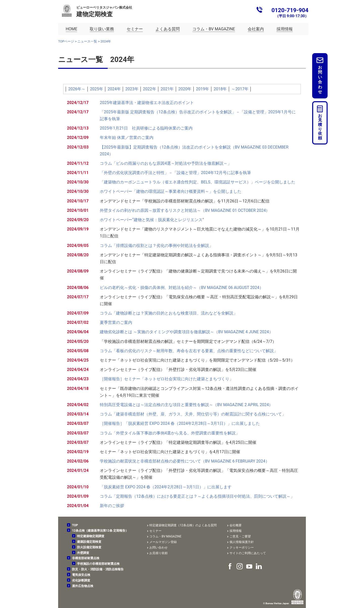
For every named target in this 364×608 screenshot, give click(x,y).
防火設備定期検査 (89, 547)
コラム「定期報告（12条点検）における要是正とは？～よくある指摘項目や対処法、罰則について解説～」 (197, 496)
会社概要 (236, 525)
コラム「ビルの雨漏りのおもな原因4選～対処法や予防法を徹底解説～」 (166, 163)
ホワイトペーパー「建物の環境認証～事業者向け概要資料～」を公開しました (171, 191)
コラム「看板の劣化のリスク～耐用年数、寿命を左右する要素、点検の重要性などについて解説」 (189, 351)
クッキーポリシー (242, 548)
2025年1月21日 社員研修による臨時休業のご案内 (146, 128)
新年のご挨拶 (112, 506)
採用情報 (236, 531)
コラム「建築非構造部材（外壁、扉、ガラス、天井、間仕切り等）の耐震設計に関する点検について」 (193, 414)
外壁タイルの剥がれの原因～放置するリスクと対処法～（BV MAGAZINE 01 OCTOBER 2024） (185, 210)
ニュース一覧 (87, 41)
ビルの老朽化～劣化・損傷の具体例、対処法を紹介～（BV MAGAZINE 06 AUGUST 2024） (182, 288)
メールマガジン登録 (163, 542)
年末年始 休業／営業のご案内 (127, 138)
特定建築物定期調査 (91, 536)
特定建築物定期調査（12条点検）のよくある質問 (183, 525)
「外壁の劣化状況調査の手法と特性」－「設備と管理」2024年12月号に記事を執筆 (175, 173)
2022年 (150, 89)
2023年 (132, 89)
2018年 (220, 89)
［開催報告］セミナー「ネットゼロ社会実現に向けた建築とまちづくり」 (167, 379)
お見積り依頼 (320, 127)
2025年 (97, 89)
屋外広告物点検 (83, 586)
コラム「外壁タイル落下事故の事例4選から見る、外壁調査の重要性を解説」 (170, 433)
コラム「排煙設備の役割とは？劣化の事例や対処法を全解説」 (156, 246)
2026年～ (77, 89)
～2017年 (240, 89)
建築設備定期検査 (89, 542)
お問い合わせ (320, 80)
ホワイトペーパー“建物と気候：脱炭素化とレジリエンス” (152, 220)
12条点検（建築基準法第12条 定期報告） (100, 531)
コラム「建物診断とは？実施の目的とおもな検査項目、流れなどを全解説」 (169, 313)
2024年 (114, 89)
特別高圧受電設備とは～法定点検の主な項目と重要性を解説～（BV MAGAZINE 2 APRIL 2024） (186, 405)
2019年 (202, 89)
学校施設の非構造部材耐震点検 (98, 564)
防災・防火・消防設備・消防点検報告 (98, 569)
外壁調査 (83, 553)
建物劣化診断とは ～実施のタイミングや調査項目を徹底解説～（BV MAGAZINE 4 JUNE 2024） (186, 332)
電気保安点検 (81, 575)
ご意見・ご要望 (240, 536)
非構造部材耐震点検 (86, 558)
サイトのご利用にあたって (248, 553)
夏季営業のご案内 (116, 322)
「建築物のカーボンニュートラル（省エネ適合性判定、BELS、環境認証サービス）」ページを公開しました (198, 182)
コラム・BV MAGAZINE (165, 536)
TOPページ (66, 41)
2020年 (185, 89)
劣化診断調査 (81, 580)
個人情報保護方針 (242, 542)
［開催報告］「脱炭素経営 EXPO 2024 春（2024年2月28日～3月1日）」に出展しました (180, 423)
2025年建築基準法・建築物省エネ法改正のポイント (147, 103)
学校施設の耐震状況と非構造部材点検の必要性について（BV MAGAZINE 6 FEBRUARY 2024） (185, 461)
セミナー (155, 531)
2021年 (167, 89)
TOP (75, 525)
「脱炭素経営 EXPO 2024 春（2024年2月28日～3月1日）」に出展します (166, 487)
